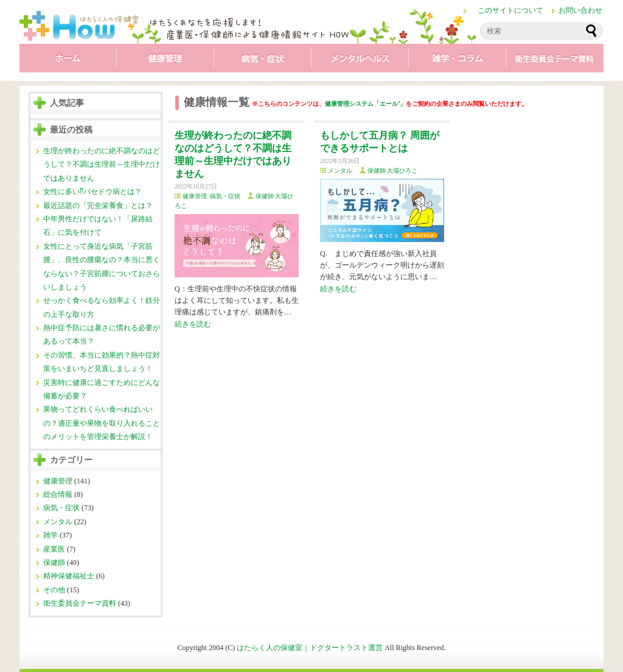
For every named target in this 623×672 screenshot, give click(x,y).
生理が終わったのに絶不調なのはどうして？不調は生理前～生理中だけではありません (102, 165)
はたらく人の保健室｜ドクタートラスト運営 (310, 648)
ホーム (68, 61)
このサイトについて (510, 10)
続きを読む (193, 324)
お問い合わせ (580, 10)
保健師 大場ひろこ (393, 171)
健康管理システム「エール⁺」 (365, 104)
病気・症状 (263, 61)
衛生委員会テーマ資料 (555, 61)
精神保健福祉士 (69, 576)
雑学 (458, 61)
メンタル (360, 61)
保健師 (54, 563)
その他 (54, 590)
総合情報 (58, 494)
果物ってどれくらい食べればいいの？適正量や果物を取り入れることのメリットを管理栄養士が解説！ (102, 423)
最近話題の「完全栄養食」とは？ (98, 206)
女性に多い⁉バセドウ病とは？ (92, 192)
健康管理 (165, 61)
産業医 (54, 549)
